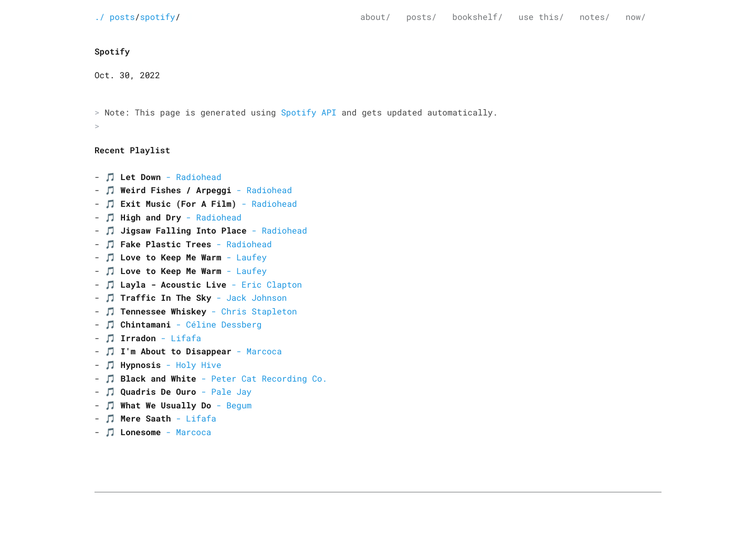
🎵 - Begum (178, 406)
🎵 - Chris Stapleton (201, 312)
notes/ (595, 17)
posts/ (422, 17)
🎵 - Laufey (186, 257)
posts (122, 17)
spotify (157, 17)
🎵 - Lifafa (153, 338)
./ (99, 17)
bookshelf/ (478, 17)
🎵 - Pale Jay (178, 392)
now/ (636, 17)
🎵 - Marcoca (193, 351)
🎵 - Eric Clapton (203, 285)
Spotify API (309, 113)
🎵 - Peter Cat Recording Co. (216, 379)
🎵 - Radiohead (163, 177)
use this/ (541, 17)
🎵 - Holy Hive (163, 365)
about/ (375, 17)
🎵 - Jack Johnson (196, 298)
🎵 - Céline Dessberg (183, 325)
